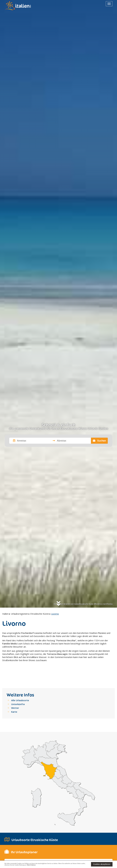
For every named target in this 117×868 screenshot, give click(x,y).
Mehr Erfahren (67, 866)
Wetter (15, 695)
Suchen (99, 441)
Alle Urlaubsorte (20, 687)
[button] (31, 858)
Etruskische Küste (40, 614)
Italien (5, 614)
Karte (14, 698)
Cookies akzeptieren (102, 864)
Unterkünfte (18, 691)
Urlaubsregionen (19, 614)
